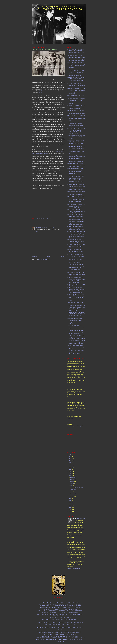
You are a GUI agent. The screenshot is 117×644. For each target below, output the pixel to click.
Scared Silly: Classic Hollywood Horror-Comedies (59, 8)
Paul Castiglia (81, 518)
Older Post (63, 257)
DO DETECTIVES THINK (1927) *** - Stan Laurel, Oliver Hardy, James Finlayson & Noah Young (76, 107)
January (72, 496)
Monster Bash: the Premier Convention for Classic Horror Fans (60, 623)
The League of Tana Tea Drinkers (60, 618)
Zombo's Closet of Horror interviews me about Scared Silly (60, 604)
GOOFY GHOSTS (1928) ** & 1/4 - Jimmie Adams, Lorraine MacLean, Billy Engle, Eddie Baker (76, 157)
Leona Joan (39, 228)
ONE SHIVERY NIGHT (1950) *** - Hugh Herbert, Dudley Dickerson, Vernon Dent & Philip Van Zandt (76, 228)
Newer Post (34, 257)
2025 (70, 457)
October (72, 482)
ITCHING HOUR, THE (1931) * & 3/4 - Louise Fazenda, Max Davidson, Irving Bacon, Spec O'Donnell (76, 193)
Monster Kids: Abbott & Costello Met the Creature (60, 613)
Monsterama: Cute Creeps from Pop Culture (60, 621)
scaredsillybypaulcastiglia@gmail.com (76, 426)
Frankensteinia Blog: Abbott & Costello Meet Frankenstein (60, 633)
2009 (70, 511)
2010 (70, 509)
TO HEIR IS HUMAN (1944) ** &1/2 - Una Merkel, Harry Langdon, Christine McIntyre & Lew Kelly (76, 342)
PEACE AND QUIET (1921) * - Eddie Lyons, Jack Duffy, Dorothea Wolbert (76, 246)
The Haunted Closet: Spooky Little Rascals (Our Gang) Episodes (60, 611)
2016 (70, 476)
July (71, 486)
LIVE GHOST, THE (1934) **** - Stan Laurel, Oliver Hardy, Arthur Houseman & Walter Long (76, 206)
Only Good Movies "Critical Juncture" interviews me (60, 619)
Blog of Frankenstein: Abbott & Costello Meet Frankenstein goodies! (60, 638)
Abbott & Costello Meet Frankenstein (45, 91)
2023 (70, 461)
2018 (70, 471)
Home (49, 257)
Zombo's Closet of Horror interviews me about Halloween (60, 606)
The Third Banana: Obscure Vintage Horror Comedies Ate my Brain (60, 614)
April (72, 492)
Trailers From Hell (60, 616)
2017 (70, 473)
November (73, 479)
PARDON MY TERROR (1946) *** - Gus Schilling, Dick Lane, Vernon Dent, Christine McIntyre (76, 241)
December (73, 477)
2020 (70, 467)
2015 (70, 499)
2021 (70, 465)
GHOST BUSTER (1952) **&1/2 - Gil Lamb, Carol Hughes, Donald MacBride (76, 137)
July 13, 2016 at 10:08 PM (48, 228)
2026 (70, 454)
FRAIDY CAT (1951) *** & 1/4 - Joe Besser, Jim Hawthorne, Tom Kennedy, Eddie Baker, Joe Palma (76, 112)
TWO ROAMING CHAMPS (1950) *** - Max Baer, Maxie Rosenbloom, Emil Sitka (76, 347)
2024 (70, 459)
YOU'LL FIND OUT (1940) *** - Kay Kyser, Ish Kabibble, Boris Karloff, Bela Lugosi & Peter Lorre (76, 352)
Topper (40, 92)
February (73, 494)
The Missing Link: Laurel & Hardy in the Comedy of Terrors (60, 607)
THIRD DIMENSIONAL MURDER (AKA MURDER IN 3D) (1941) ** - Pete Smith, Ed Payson (76, 332)
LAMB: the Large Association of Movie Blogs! (60, 624)
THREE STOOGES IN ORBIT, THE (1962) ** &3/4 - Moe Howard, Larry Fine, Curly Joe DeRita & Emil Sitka (76, 337)
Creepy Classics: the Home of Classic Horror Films (60, 636)
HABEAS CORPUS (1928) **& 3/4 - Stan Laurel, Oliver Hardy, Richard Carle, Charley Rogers (76, 165)
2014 (70, 501)
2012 (70, 505)
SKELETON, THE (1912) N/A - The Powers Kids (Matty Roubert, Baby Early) (76, 274)
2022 (70, 463)
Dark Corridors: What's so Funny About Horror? (60, 634)
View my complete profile (74, 569)
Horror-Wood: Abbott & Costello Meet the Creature (60, 626)
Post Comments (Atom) (44, 259)
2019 (70, 469)
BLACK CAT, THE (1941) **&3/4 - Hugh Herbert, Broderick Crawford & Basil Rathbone (76, 85)
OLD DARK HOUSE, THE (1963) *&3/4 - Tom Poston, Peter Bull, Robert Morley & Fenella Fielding (76, 220)
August (72, 484)
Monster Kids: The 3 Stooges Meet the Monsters (60, 609)
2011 (70, 507)
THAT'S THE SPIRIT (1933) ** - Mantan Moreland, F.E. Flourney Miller (76, 327)
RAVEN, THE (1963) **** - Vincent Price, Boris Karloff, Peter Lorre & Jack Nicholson (76, 251)
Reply (37, 231)
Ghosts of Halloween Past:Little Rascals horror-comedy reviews (60, 631)
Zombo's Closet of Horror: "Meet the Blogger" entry (60, 602)
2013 (70, 503)
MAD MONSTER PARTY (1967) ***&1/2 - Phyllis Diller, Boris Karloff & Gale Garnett (76, 211)
